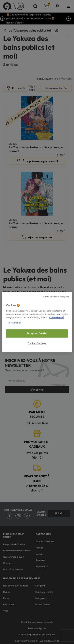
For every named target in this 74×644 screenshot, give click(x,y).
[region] (37, 322)
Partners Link (15, 323)
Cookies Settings (37, 343)
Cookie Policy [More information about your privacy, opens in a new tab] (56, 317)
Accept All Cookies (37, 333)
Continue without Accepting (56, 297)
